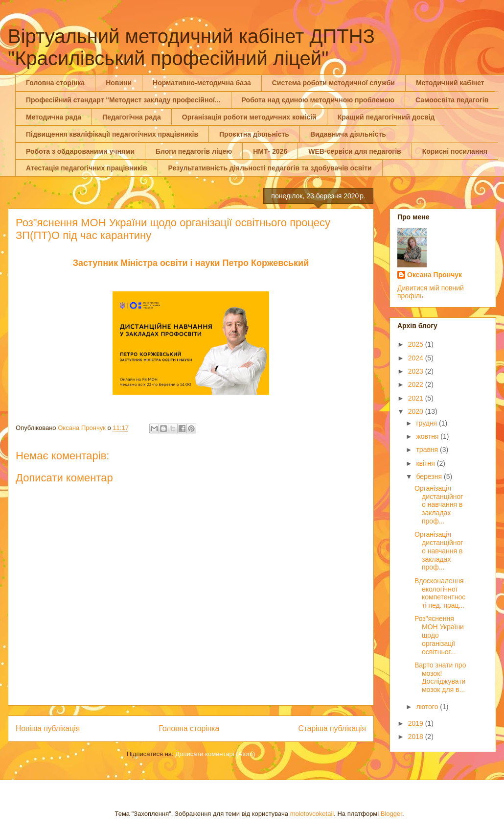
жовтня (428, 436)
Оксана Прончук (435, 275)
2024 (417, 358)
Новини (119, 83)
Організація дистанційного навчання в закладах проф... (439, 505)
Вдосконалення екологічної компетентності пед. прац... (440, 593)
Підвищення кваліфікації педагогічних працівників (112, 134)
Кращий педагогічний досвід (386, 117)
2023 (417, 371)
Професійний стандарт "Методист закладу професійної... (123, 100)
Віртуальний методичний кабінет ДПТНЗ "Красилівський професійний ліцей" (191, 47)
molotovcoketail (312, 814)
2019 (417, 723)
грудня (427, 423)
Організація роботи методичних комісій (249, 117)
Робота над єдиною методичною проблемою (318, 100)
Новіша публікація (48, 728)
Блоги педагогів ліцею (194, 151)
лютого (428, 707)
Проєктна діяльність (254, 134)
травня (428, 450)
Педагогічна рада (132, 117)
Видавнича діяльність (348, 134)
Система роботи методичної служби (333, 83)
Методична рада (54, 117)
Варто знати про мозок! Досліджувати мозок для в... (440, 677)
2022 (417, 384)
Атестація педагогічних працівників (87, 168)
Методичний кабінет (450, 83)
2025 (417, 344)
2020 (417, 411)
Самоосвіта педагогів (452, 100)
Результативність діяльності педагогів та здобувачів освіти (270, 168)
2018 (417, 737)
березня (430, 476)
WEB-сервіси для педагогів (355, 151)
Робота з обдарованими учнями (80, 151)
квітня (426, 463)
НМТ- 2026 (270, 151)
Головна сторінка (55, 83)
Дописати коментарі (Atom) (215, 754)
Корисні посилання (455, 151)
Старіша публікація (332, 728)
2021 (417, 398)
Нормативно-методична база (202, 83)
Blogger (391, 814)
